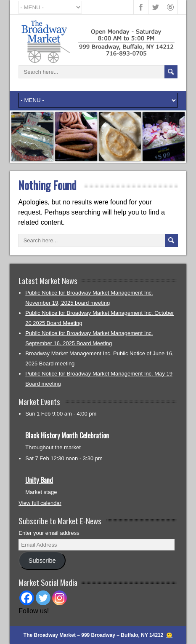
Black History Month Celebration (67, 435)
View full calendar (40, 503)
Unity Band (39, 480)
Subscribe (42, 561)
